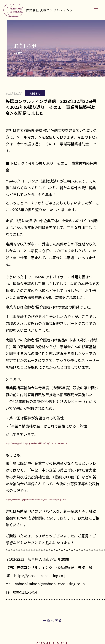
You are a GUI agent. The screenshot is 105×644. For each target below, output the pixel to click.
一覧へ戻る (52, 620)
